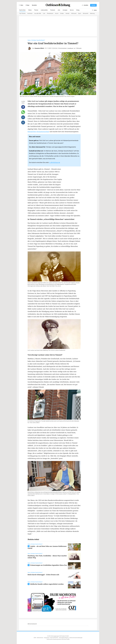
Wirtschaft (86, 13)
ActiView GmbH (66, 639)
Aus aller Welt (38, 13)
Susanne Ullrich (39, 48)
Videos (30, 10)
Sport (80, 13)
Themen (36, 10)
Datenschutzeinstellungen (76, 638)
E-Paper (28, 5)
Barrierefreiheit (54, 638)
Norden (68, 13)
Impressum (47, 638)
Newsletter (34, 5)
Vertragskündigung (64, 638)
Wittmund (74, 13)
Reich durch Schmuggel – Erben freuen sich (43, 575)
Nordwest (30, 13)
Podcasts (53, 10)
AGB (35, 638)
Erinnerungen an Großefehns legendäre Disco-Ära (49, 565)
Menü (21, 5)
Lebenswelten (44, 10)
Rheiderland (50, 13)
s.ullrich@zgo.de (55, 163)
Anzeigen (65, 10)
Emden (62, 13)
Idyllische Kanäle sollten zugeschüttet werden (47, 584)
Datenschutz (40, 638)
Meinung (92, 13)
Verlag (78, 10)
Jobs (59, 10)
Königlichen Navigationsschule (38, 132)
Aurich (57, 13)
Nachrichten (22, 10)
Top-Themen (22, 13)
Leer (44, 13)
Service (72, 10)
